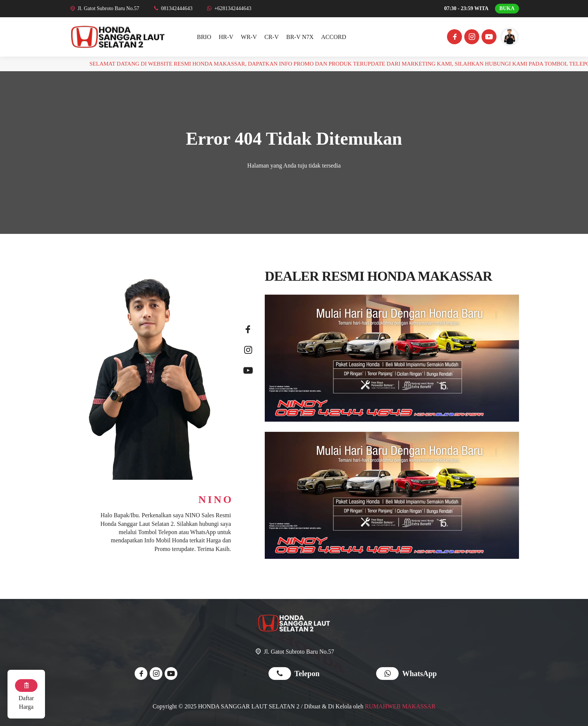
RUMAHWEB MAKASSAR (400, 706)
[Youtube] (488, 38)
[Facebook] (453, 38)
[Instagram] (471, 38)
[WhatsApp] (228, 8)
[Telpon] (172, 8)
